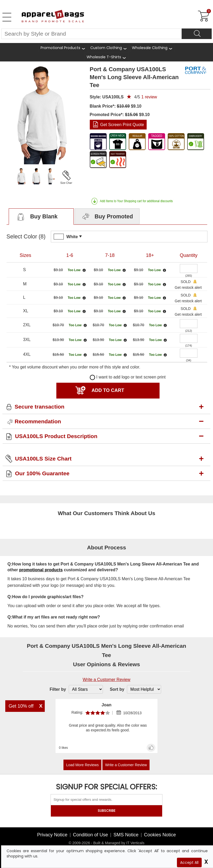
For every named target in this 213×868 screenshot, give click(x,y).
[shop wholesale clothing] (152, 48)
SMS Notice (126, 835)
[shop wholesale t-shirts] (106, 57)
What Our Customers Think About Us (106, 513)
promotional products (41, 570)
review (149, 97)
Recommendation (38, 421)
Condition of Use (90, 835)
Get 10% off (21, 706)
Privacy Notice (52, 835)
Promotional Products (60, 48)
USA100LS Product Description (56, 436)
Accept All (189, 862)
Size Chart (66, 183)
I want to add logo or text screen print (128, 377)
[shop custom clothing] (109, 48)
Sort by (117, 689)
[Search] (197, 34)
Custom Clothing (106, 48)
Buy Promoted (107, 217)
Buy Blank (36, 217)
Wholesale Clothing (150, 48)
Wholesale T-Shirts (104, 57)
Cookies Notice (160, 835)
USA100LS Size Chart (43, 459)
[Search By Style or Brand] (91, 34)
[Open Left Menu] (7, 17)
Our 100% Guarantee (42, 473)
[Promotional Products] (63, 48)
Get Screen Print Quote (122, 125)
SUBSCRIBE (106, 811)
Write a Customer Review (106, 680)
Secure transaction (40, 407)
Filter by (58, 689)
